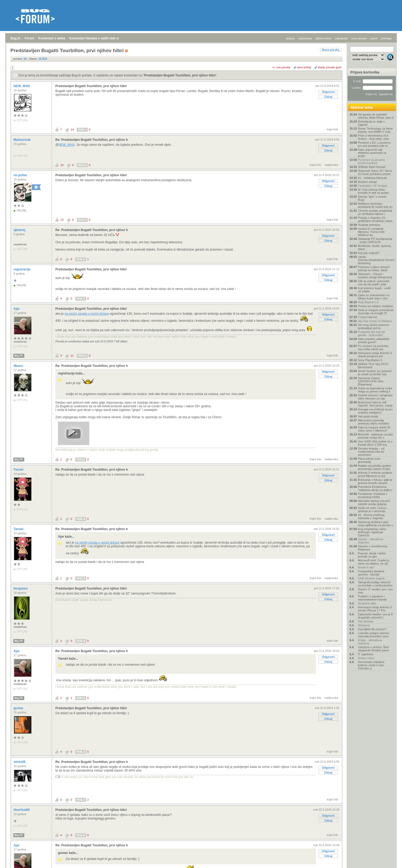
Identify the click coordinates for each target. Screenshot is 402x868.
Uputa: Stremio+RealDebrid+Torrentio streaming (376, 260)
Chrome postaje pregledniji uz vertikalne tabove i (375, 212)
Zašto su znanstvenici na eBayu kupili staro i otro (374, 297)
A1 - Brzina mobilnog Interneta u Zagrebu (371, 517)
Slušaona (364, 625)
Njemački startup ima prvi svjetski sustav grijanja (374, 502)
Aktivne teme (362, 107)
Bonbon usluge (367, 182)
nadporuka (331, 165)
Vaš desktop (366, 621)
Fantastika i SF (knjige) (373, 186)
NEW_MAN (22, 86)
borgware (21, 588)
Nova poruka (331, 50)
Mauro (19, 366)
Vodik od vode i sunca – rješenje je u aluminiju (373, 509)
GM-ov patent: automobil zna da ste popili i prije (374, 283)
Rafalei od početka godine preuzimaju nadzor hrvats (374, 467)
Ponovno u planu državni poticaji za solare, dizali (374, 269)
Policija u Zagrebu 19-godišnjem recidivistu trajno (375, 219)
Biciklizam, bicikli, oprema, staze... (375, 247)
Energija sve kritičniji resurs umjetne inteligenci (375, 411)
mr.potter (21, 175)
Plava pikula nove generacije (369, 460)
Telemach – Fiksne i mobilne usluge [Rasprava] (375, 276)
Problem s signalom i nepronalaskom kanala (372, 598)
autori (374, 38)
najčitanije (341, 38)
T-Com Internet (367, 317)
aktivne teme (323, 38)
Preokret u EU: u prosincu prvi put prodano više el (374, 144)
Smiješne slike (367, 603)
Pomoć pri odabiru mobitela (375, 306)
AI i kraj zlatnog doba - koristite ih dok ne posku (373, 191)
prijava (290, 38)
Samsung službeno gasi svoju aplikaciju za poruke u (376, 524)
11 (72, 356)
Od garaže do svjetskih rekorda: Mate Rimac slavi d (376, 116)
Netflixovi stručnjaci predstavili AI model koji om (375, 205)
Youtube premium (369, 225)
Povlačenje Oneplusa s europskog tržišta (373, 495)
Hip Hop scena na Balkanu (375, 321)
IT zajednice (366, 654)
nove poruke (359, 38)
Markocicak (23, 140)
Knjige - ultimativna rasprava (370, 642)
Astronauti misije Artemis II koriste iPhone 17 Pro (375, 609)
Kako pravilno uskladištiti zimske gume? (374, 341)
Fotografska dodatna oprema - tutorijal (371, 573)
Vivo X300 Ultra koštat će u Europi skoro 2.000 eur (375, 443)
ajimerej (20, 230)
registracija (305, 38)
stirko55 (20, 762)
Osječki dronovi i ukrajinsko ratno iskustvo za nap (375, 397)
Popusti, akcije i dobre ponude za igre (372, 555)
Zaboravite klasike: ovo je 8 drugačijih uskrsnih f (375, 616)
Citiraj (328, 97)
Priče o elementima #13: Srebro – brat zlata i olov (373, 137)
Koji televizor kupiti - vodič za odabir (374, 290)
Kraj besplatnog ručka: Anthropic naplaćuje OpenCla (372, 532)
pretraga (386, 38)
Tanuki (19, 470)
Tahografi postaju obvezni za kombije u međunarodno (375, 584)
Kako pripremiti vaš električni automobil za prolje (372, 153)
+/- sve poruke (281, 67)
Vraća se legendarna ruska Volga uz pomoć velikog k (375, 390)
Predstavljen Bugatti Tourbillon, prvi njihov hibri (180, 75)
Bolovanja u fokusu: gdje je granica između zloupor (375, 481)
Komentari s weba (52, 38)
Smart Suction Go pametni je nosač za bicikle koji (375, 373)
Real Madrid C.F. (369, 302)
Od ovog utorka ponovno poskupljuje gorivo (374, 326)
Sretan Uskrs (366, 658)
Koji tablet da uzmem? (372, 629)
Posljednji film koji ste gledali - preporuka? (372, 333)
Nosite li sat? (366, 567)
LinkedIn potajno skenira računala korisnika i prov (373, 635)
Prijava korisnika (365, 72)
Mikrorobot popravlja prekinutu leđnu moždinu (374, 422)
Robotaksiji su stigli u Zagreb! (371, 123)
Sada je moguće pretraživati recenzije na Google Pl (376, 312)
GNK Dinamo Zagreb (371, 578)
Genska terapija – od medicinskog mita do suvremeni (371, 452)
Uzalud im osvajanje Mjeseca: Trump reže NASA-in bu (371, 232)
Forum (29, 38)
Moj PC (19, 356)
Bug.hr (16, 38)
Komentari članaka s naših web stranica (99, 38)
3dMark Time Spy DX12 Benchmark (373, 366)
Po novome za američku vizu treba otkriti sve (373, 348)
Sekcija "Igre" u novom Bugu (372, 198)
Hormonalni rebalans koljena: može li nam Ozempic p (371, 665)
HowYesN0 (22, 810)
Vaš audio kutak (368, 416)
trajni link (332, 129)
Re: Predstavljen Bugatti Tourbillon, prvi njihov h (92, 140)
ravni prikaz (304, 67)
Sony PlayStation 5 (370, 360)
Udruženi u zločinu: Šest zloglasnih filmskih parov (373, 649)
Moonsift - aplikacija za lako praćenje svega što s (376, 436)
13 (62, 165)
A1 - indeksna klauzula (372, 178)
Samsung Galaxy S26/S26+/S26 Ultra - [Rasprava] (371, 381)
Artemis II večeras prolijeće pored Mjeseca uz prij (375, 474)
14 (72, 130)
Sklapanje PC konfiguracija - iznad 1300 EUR (375, 240)
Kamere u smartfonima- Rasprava (373, 548)
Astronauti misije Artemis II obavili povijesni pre (375, 355)
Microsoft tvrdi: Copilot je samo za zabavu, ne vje (374, 562)
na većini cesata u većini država (87, 314)
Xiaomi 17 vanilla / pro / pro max (375, 591)
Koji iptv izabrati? (369, 253)
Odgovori (328, 92)
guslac (19, 708)
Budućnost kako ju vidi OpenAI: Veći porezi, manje (375, 404)
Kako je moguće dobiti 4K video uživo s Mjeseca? (374, 429)
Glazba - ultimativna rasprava (371, 541)
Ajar (17, 309)
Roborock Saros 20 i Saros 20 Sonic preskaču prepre (375, 172)
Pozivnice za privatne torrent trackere (371, 161)
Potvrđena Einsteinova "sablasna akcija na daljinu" (375, 488)
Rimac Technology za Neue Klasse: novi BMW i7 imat (375, 130)
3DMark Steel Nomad (372, 167)
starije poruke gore (330, 67)
